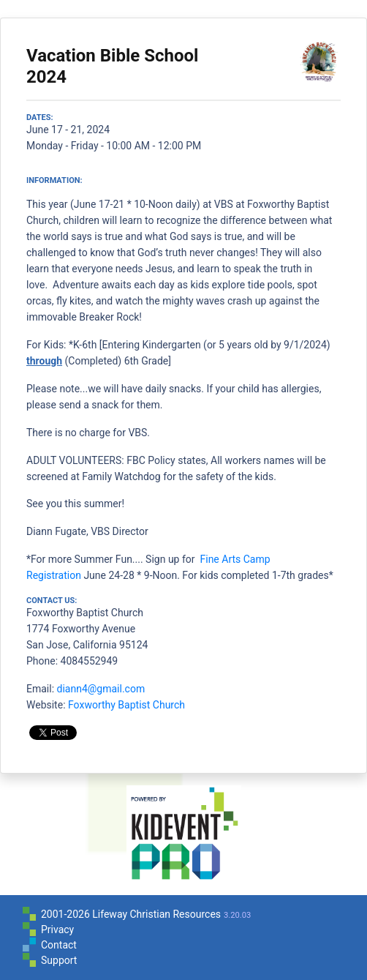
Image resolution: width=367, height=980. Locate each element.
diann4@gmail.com (101, 689)
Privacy (57, 929)
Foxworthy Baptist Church (126, 705)
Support (59, 960)
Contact (59, 945)
